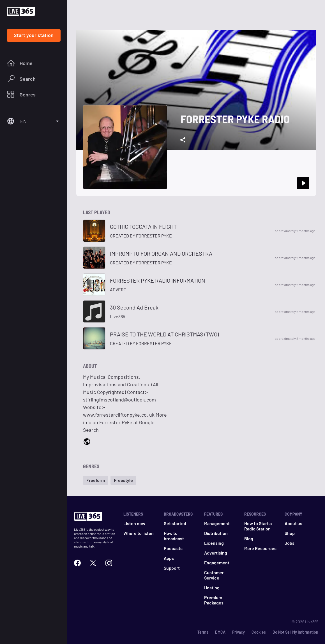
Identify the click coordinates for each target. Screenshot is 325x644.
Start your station (34, 35)
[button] (96, 480)
